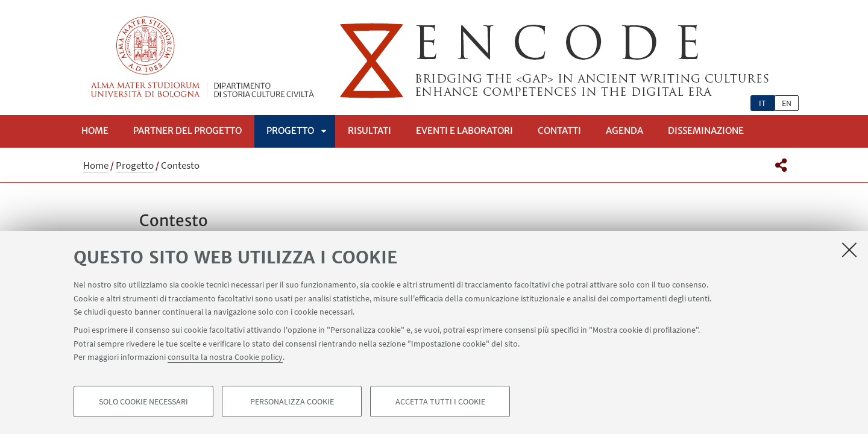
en (787, 103)
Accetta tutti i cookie (440, 401)
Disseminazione (706, 131)
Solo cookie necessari (143, 401)
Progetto (290, 131)
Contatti (559, 131)
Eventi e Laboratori (464, 131)
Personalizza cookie (292, 401)
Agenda (624, 131)
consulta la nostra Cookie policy (225, 357)
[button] (781, 165)
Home (95, 131)
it (763, 103)
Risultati (370, 131)
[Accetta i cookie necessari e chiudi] (849, 250)
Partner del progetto (187, 131)
